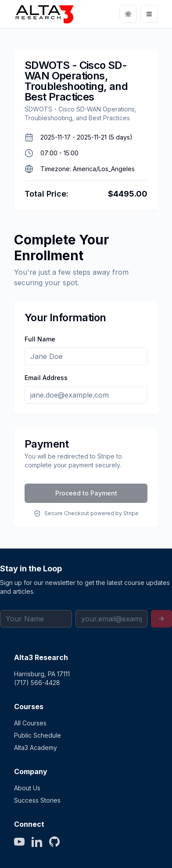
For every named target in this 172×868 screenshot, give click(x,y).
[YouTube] (19, 842)
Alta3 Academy (36, 748)
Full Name (40, 339)
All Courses (30, 723)
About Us (27, 788)
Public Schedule (38, 735)
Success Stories (37, 800)
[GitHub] (54, 842)
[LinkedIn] (37, 842)
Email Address (46, 378)
